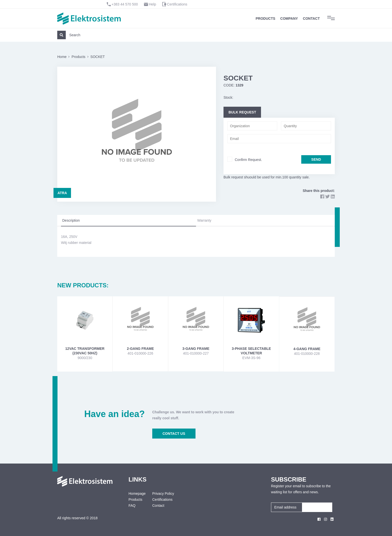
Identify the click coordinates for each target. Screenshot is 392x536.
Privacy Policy (163, 494)
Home (62, 57)
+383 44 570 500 (125, 4)
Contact (311, 18)
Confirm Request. (248, 160)
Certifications (177, 4)
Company (289, 18)
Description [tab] (71, 220)
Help (152, 4)
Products (266, 18)
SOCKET (98, 57)
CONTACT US (174, 434)
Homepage (137, 494)
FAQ (132, 506)
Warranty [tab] (204, 220)
